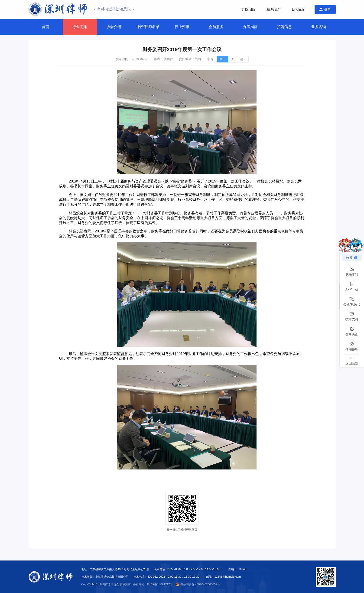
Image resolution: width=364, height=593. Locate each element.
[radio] (222, 59)
